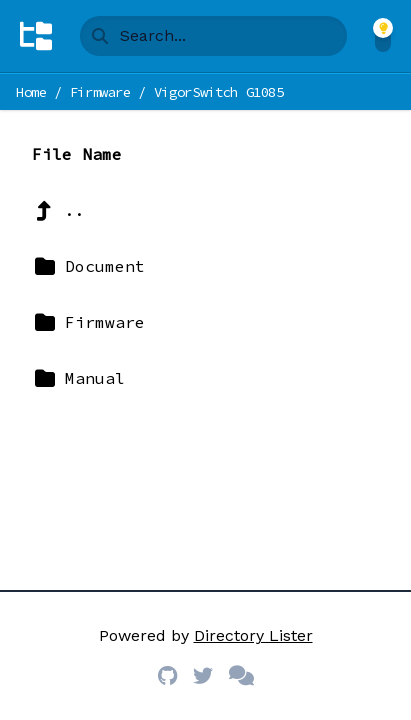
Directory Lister (253, 635)
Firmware (100, 92)
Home (31, 92)
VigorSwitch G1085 (219, 92)
